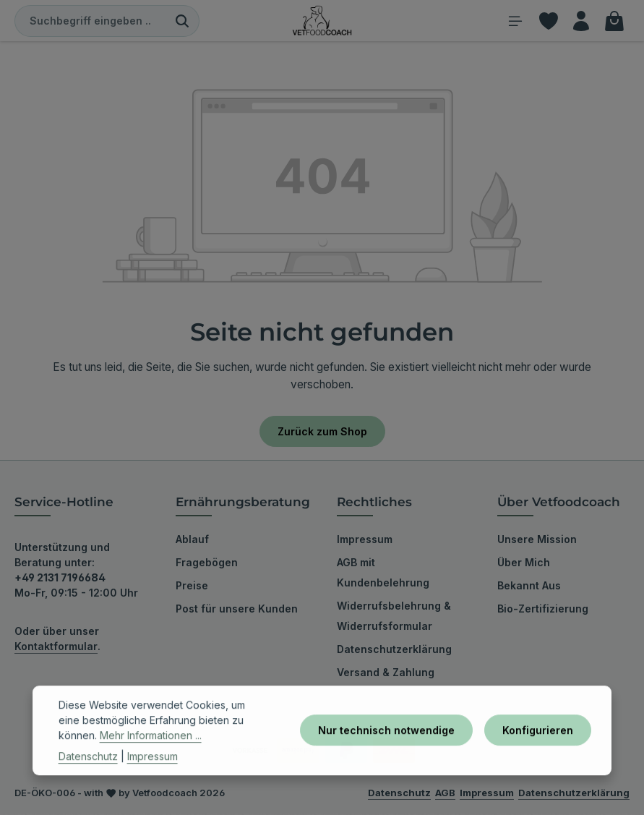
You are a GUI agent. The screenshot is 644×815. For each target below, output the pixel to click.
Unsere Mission (537, 541)
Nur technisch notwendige (386, 748)
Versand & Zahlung (386, 674)
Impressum (365, 541)
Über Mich (524, 564)
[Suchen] (183, 22)
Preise (192, 587)
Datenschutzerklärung (394, 650)
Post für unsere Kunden (237, 610)
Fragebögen (207, 564)
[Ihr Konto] (580, 21)
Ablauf (192, 541)
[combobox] (90, 22)
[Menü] (512, 21)
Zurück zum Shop (322, 432)
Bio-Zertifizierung (543, 610)
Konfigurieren (538, 748)
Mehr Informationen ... (151, 752)
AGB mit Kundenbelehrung (383, 574)
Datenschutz (88, 773)
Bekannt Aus (529, 587)
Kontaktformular (56, 648)
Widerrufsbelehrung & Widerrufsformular (394, 617)
